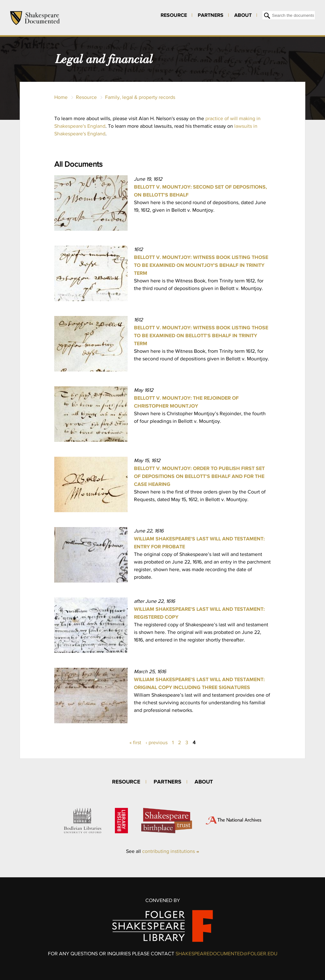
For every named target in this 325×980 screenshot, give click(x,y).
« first (135, 742)
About (243, 15)
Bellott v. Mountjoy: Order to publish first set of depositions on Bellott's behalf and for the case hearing (199, 476)
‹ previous (157, 742)
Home (61, 97)
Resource (174, 15)
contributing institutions (169, 851)
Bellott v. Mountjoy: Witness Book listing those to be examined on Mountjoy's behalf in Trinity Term (201, 265)
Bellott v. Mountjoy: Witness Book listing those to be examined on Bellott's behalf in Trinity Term (201, 335)
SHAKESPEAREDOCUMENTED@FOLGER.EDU (226, 954)
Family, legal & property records (140, 97)
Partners (211, 15)
